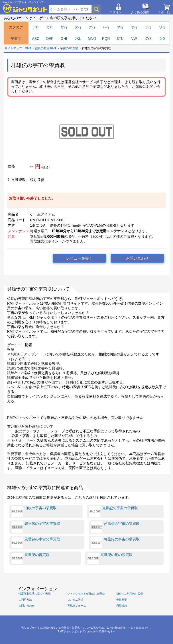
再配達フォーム (77, 606)
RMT (28, 48)
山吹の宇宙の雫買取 (34, 511)
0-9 (162, 39)
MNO (92, 39)
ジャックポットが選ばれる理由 (86, 594)
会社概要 (122, 600)
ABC (36, 39)
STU (120, 39)
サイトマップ (13, 48)
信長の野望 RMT (46, 48)
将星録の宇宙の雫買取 (115, 543)
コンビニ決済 (75, 600)
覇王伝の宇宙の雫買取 (36, 527)
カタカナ (16, 27)
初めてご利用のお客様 (130, 594)
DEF (50, 39)
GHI (64, 39)
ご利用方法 (25, 600)
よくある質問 (140, 12)
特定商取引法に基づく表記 (35, 594)
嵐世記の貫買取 (31, 558)
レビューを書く (79, 258)
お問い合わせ (137, 258)
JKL (78, 39)
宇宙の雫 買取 (69, 48)
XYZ (148, 39)
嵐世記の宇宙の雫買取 (114, 511)
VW (134, 39)
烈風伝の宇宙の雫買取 (115, 527)
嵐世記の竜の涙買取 (110, 558)
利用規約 (122, 606)
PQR (106, 39)
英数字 (16, 39)
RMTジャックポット (70, 632)
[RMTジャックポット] (25, 8)
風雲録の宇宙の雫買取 (36, 543)
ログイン (116, 12)
